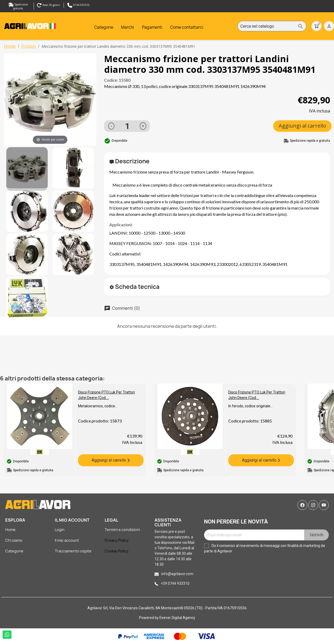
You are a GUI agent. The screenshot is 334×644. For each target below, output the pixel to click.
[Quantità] (127, 126)
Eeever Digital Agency (177, 618)
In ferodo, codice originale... (250, 406)
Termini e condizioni (122, 530)
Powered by (149, 618)
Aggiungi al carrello (302, 126)
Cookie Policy (117, 551)
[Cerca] (272, 26)
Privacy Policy (117, 540)
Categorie (14, 551)
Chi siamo (14, 540)
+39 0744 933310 (175, 583)
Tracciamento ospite (73, 551)
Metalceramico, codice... (98, 406)
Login (60, 530)
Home (10, 530)
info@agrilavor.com (177, 574)
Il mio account (67, 540)
